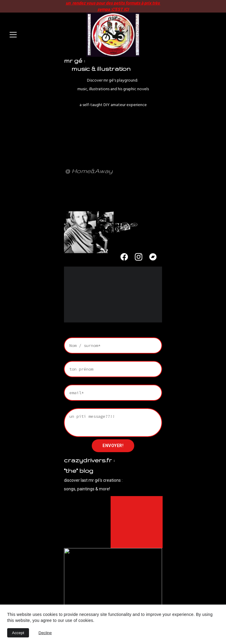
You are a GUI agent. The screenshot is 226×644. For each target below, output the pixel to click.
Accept (18, 633)
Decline (45, 633)
